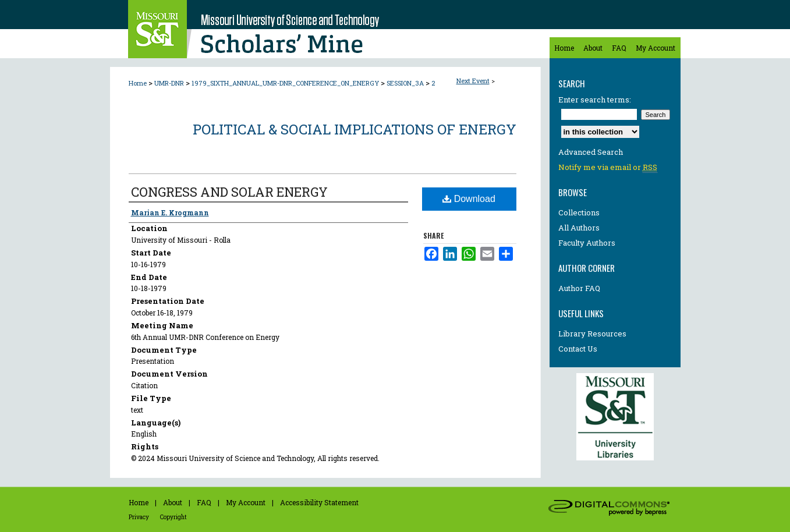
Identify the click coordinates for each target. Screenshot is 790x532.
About (173, 502)
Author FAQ (579, 288)
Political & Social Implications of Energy (355, 129)
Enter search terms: (595, 100)
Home (138, 83)
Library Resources (592, 334)
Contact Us (578, 349)
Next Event (473, 81)
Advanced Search (591, 152)
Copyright (173, 517)
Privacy (139, 517)
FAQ (204, 502)
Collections (579, 212)
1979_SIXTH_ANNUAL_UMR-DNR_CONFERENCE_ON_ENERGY (286, 83)
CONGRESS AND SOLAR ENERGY (229, 192)
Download (469, 199)
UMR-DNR (170, 83)
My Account (246, 502)
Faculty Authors (587, 243)
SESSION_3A (406, 83)
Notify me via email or (608, 167)
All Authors (579, 228)
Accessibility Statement (319, 502)
